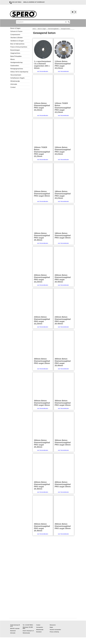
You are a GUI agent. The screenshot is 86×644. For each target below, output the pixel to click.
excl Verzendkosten (43, 77)
